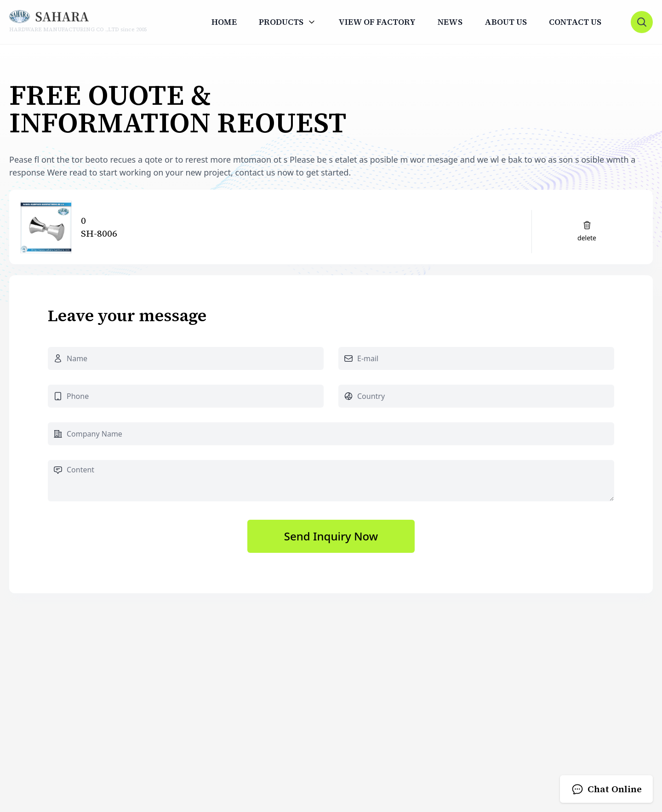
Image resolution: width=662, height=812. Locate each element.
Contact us (575, 22)
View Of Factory (377, 22)
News (450, 22)
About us (506, 22)
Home (224, 22)
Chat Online (606, 789)
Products (281, 22)
